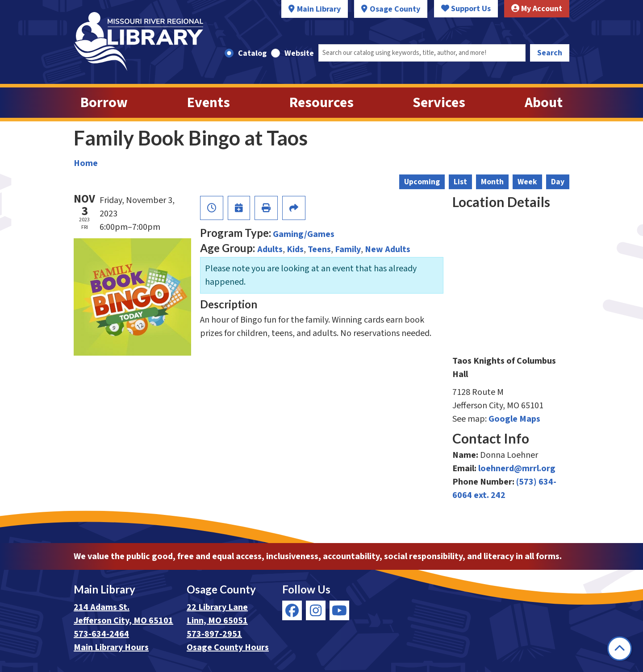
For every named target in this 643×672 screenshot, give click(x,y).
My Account (537, 9)
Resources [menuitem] (321, 103)
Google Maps (514, 419)
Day (558, 182)
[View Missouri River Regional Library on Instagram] (316, 610)
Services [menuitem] (439, 103)
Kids (295, 249)
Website (299, 53)
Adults (270, 249)
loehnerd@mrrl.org (517, 469)
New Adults (388, 249)
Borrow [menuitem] (104, 103)
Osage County (395, 9)
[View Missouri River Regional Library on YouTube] (339, 610)
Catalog (252, 53)
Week (527, 182)
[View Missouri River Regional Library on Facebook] (292, 610)
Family (348, 249)
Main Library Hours (111, 647)
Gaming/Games (304, 234)
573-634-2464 (101, 634)
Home (86, 163)
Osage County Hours (228, 647)
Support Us (466, 9)
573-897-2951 (214, 634)
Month (492, 182)
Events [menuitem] (209, 103)
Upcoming (422, 182)
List (460, 182)
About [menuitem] (544, 103)
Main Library (319, 9)
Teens (319, 249)
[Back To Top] (620, 649)
